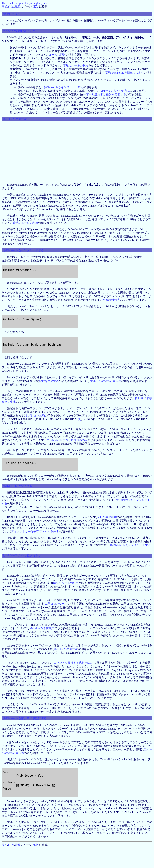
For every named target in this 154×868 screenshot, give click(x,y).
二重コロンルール (56, 617)
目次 (35, 7)
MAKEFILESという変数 (18, 499)
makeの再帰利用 (107, 531)
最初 (4, 7)
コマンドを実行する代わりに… (73, 676)
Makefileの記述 (12, 14)
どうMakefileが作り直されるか (22, 569)
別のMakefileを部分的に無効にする (25, 732)
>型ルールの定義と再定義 (105, 390)
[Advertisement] (77, 152)
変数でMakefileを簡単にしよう (125, 73)
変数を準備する (49, 390)
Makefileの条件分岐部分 (115, 91)
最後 (18, 7)
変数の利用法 (111, 304)
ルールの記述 (57, 55)
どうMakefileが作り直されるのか (67, 450)
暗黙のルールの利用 (76, 66)
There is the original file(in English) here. (25, 3)
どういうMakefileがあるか (19, 31)
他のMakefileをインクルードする (63, 87)
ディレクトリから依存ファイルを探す (35, 545)
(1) (80, 429)
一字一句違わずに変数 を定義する (105, 94)
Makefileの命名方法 (15, 119)
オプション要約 (35, 425)
